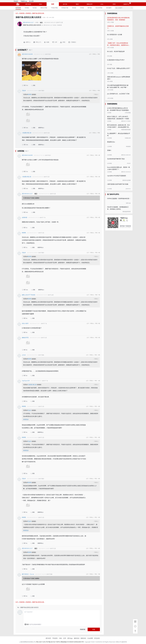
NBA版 (27, 8)
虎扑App (70, 638)
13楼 (99, 437)
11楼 (99, 381)
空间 (114, 4)
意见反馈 (97, 638)
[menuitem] (18, 8)
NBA (41, 4)
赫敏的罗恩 (25, 338)
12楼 (99, 406)
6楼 (99, 253)
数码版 (90, 8)
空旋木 (24, 91)
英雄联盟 (22, 13)
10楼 (99, 355)
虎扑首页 (28, 4)
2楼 (99, 177)
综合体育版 (99, 8)
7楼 (99, 295)
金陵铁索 (25, 217)
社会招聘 (90, 638)
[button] (27, 624)
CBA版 (82, 8)
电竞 (77, 4)
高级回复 (83, 629)
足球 (65, 638)
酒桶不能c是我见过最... (39, 13)
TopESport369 (26, 381)
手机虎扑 (16, 1)
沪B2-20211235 (40, 642)
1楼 (99, 155)
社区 (53, 4)
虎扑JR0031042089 (27, 54)
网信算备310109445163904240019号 (72, 642)
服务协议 (77, 638)
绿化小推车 (25, 323)
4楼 (99, 217)
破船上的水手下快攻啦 (29, 295)
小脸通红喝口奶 (27, 133)
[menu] (64, 8)
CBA (102, 4)
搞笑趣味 (109, 8)
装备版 (74, 8)
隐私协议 (83, 638)
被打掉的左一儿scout (28, 574)
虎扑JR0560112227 (28, 23)
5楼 (99, 233)
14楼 (99, 479)
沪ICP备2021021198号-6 (53, 642)
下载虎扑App (24, 1)
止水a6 (24, 355)
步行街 (65, 4)
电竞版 (35, 8)
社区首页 (18, 8)
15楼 (99, 517)
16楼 (99, 548)
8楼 (99, 323)
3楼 (99, 194)
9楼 (99, 338)
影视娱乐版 (65, 8)
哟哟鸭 (30, 94)
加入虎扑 (31, 1)
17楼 (99, 574)
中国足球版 (54, 8)
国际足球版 (44, 8)
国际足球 (90, 4)
